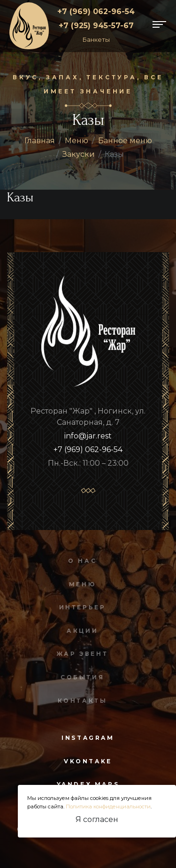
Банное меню (125, 141)
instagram (88, 738)
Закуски (79, 154)
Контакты (81, 701)
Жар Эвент (81, 654)
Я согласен (97, 819)
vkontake (88, 761)
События (81, 677)
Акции (81, 631)
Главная (40, 141)
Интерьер (81, 607)
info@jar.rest (88, 436)
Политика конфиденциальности (108, 807)
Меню (77, 141)
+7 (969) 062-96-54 (96, 12)
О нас (81, 561)
